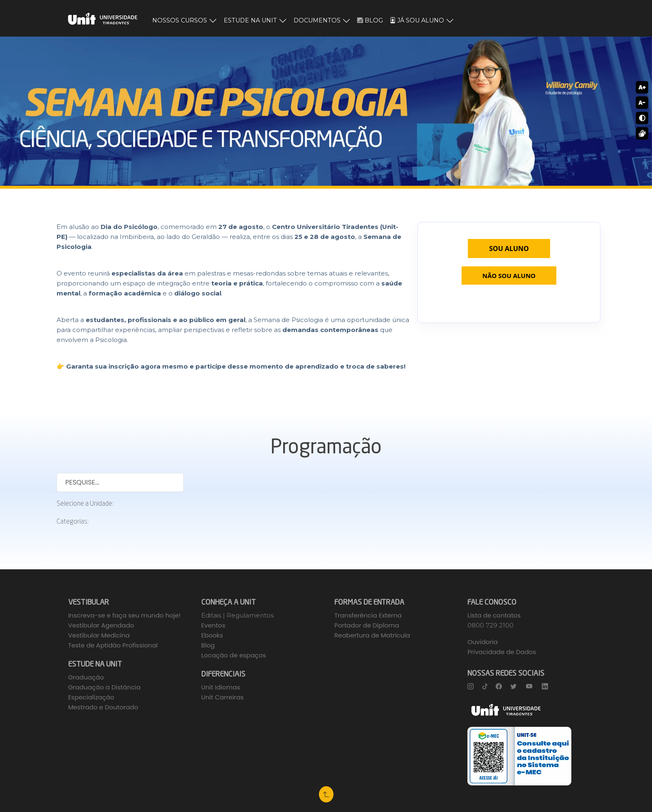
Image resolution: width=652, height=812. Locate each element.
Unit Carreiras (222, 697)
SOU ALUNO (509, 249)
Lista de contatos (494, 615)
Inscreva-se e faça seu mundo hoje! (125, 615)
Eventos (213, 625)
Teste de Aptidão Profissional (113, 645)
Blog (208, 645)
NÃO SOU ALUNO (509, 276)
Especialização (91, 697)
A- (642, 103)
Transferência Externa (368, 615)
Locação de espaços (234, 655)
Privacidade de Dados (502, 652)
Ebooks (212, 635)
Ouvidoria (483, 642)
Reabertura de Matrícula (372, 635)
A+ (642, 87)
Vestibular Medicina (99, 635)
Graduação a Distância (105, 687)
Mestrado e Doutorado (103, 707)
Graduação (86, 677)
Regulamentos (250, 615)
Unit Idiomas (221, 687)
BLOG (370, 21)
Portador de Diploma (367, 625)
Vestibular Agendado (101, 625)
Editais (212, 615)
